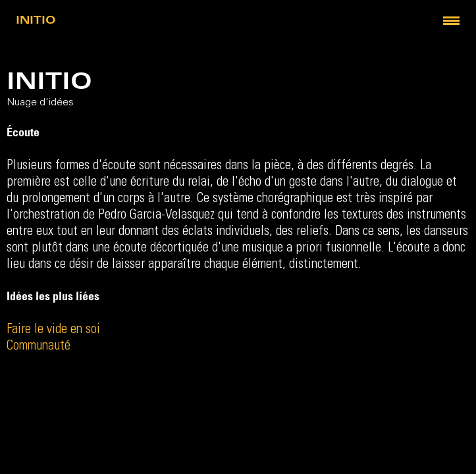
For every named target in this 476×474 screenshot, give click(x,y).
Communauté (39, 347)
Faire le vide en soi (53, 330)
